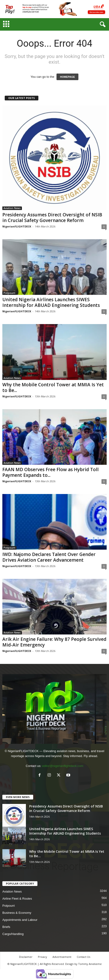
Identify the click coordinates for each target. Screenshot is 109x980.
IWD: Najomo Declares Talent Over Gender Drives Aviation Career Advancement (49, 557)
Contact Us (83, 957)
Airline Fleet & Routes (17, 899)
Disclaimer (26, 957)
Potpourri (9, 293)
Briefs (6, 927)
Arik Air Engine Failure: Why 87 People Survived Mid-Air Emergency (54, 642)
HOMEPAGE (67, 77)
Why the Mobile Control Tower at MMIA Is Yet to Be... (53, 387)
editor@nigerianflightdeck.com (63, 766)
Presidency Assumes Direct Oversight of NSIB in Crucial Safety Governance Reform (52, 218)
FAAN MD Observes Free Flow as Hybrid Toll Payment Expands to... (50, 472)
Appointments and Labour (20, 920)
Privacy (42, 957)
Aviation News (12, 208)
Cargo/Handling (13, 934)
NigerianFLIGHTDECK (17, 226)
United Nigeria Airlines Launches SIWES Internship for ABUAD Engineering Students (51, 302)
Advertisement (62, 957)
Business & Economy (17, 913)
